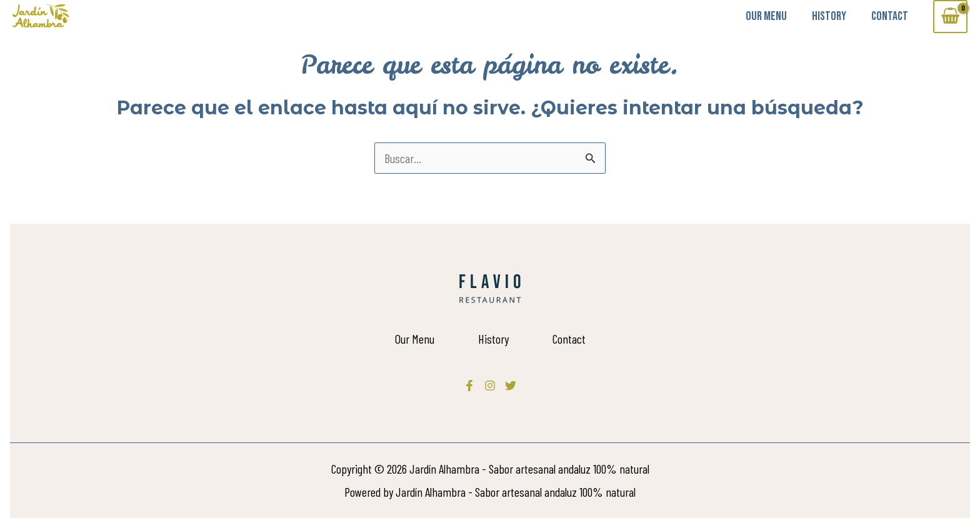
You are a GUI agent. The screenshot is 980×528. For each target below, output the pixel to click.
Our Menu (766, 16)
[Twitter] (511, 386)
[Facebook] (469, 386)
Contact (890, 16)
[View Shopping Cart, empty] (950, 17)
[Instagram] (490, 386)
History (829, 16)
